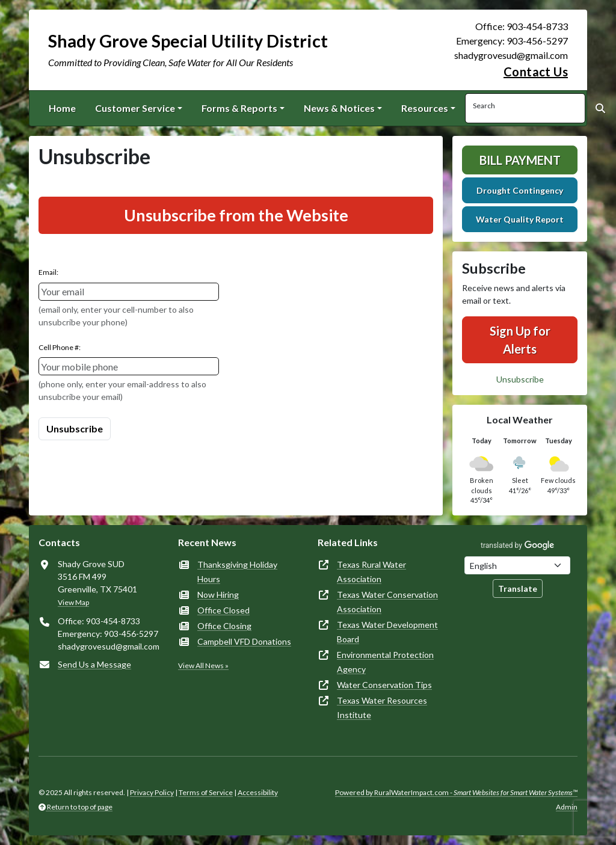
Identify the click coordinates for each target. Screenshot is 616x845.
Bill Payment (520, 160)
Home (62, 108)
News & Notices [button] (339, 108)
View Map (73, 602)
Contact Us (536, 72)
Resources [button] (425, 108)
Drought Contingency (520, 190)
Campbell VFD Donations (244, 641)
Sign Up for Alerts (520, 340)
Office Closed (223, 610)
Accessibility (258, 792)
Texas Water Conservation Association (387, 602)
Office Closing (224, 626)
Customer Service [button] (135, 108)
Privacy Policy (152, 792)
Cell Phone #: (60, 347)
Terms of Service (206, 792)
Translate (518, 588)
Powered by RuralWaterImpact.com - (456, 792)
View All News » (203, 665)
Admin (567, 807)
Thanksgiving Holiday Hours (237, 572)
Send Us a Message (94, 664)
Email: (48, 272)
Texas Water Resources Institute (382, 708)
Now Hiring (218, 595)
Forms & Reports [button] (239, 108)
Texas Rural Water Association (371, 572)
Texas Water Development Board (387, 632)
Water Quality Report (520, 219)
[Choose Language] (517, 565)
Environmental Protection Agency (385, 662)
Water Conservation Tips (384, 685)
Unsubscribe (520, 379)
